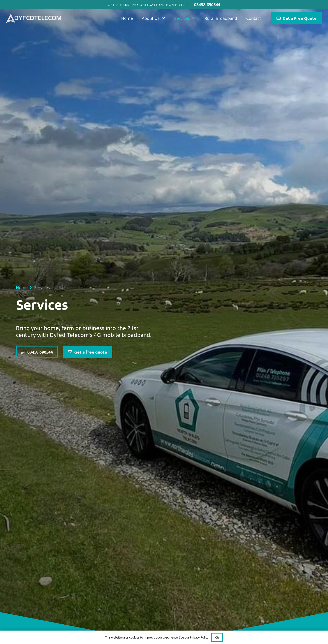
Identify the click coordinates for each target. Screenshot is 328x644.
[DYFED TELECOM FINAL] (34, 18)
